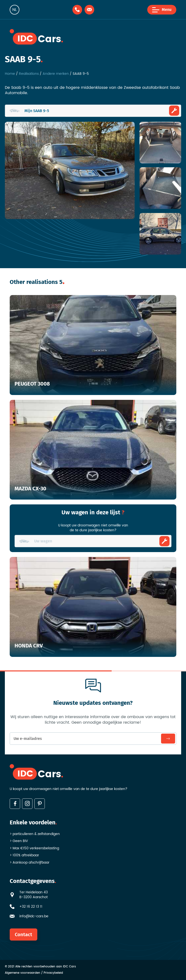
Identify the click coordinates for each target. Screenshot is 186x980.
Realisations (29, 74)
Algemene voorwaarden (23, 973)
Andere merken (56, 74)
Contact (23, 934)
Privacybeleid (53, 973)
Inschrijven (168, 739)
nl (15, 10)
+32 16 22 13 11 (31, 907)
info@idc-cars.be (34, 916)
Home (10, 74)
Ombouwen (174, 111)
